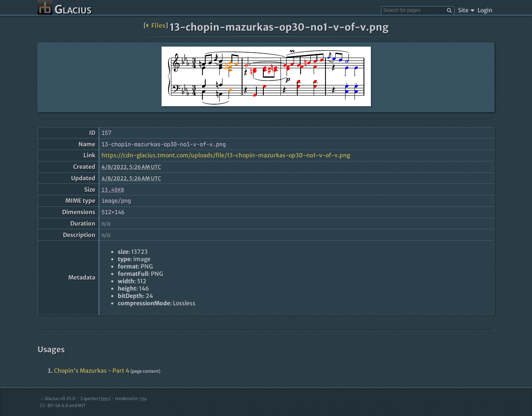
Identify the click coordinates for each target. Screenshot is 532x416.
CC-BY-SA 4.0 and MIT (63, 406)
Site (466, 10)
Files (156, 26)
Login (485, 10)
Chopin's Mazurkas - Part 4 (92, 371)
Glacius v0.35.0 (57, 399)
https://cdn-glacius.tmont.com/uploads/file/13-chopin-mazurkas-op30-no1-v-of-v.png (226, 155)
